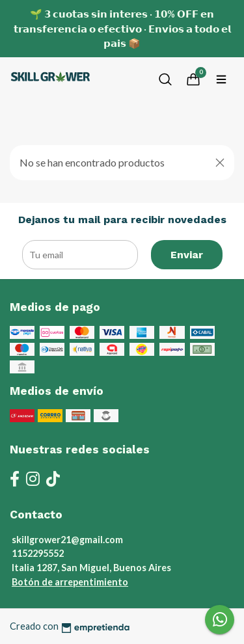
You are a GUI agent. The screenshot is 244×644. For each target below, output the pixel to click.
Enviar (187, 255)
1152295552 (38, 553)
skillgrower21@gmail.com (67, 540)
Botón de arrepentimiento (70, 582)
